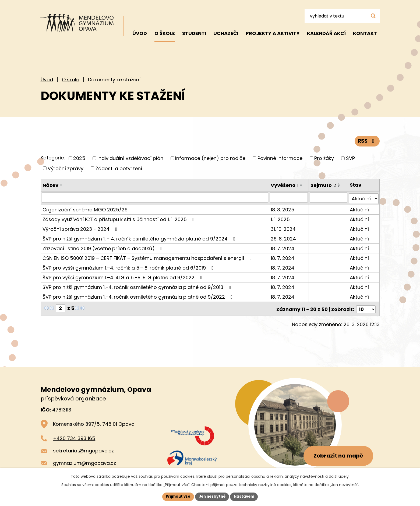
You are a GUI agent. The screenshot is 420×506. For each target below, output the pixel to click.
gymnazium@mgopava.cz (84, 461)
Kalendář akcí (326, 33)
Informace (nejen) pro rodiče (210, 158)
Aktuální (360, 208)
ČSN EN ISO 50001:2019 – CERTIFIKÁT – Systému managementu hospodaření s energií (148, 257)
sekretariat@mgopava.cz (83, 448)
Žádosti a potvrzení (119, 168)
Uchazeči (226, 33)
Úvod (47, 80)
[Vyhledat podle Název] (155, 197)
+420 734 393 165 (74, 436)
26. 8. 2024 (284, 237)
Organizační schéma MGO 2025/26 (85, 208)
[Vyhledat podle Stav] (364, 197)
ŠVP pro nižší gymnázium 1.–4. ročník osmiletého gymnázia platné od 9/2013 (138, 286)
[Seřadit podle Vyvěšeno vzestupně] (302, 184)
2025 (79, 158)
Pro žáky (324, 158)
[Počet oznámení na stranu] (366, 307)
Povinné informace (280, 158)
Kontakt (365, 33)
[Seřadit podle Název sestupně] (61, 186)
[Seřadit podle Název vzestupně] (61, 184)
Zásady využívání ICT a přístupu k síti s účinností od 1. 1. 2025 (120, 218)
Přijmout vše (177, 496)
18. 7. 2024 (283, 247)
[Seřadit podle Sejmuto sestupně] (340, 186)
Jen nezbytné (212, 496)
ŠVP (350, 158)
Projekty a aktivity (273, 33)
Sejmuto (324, 185)
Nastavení (246, 496)
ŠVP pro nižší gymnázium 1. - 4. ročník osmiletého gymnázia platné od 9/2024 (140, 237)
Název (50, 185)
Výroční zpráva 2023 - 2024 (81, 228)
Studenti (194, 33)
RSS (367, 141)
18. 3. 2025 (283, 208)
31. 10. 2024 (283, 228)
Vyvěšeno (285, 185)
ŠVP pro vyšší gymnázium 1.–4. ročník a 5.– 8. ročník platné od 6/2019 (129, 266)
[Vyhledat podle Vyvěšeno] (289, 197)
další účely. (339, 476)
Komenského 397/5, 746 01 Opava (94, 422)
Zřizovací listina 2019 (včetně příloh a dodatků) (104, 247)
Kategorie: (53, 158)
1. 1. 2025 (280, 218)
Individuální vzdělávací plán (130, 158)
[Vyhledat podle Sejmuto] (329, 197)
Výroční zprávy (66, 168)
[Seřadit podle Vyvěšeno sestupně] (302, 186)
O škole (70, 80)
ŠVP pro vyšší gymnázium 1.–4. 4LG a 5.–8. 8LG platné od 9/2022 (123, 276)
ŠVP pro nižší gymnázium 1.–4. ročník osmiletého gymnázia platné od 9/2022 (139, 296)
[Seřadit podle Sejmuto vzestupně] (340, 184)
